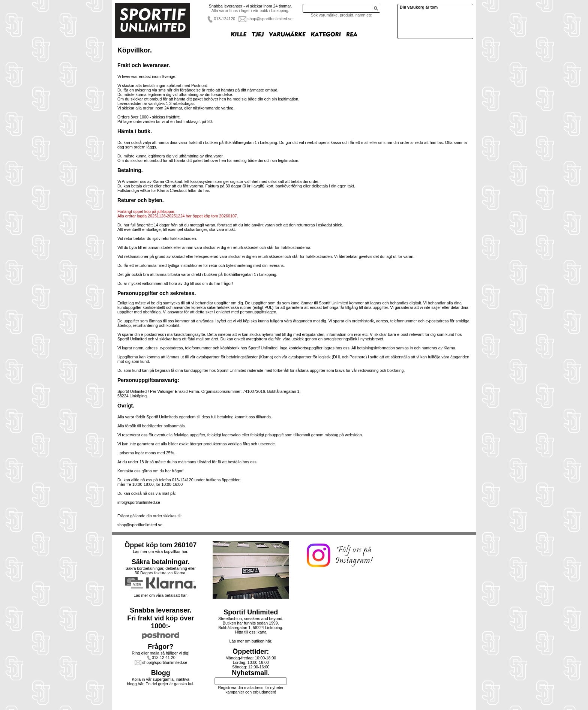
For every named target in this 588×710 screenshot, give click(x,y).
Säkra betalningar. (161, 562)
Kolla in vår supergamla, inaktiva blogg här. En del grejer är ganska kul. (161, 682)
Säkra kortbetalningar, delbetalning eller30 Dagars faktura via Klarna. (161, 571)
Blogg (161, 673)
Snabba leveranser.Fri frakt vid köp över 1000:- (160, 618)
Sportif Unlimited (251, 612)
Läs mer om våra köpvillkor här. (160, 551)
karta (262, 632)
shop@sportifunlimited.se (270, 19)
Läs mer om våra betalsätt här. (160, 595)
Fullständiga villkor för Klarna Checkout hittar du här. (164, 190)
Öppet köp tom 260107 (160, 545)
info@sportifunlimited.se (139, 502)
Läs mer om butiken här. (251, 641)
